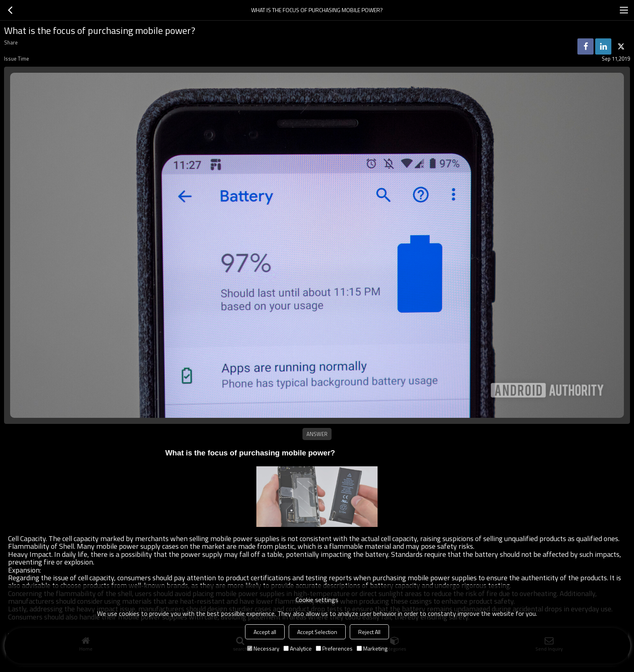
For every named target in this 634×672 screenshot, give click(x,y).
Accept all (265, 632)
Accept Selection (317, 632)
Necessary (263, 648)
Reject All (369, 632)
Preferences (334, 648)
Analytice (298, 648)
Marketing (372, 648)
